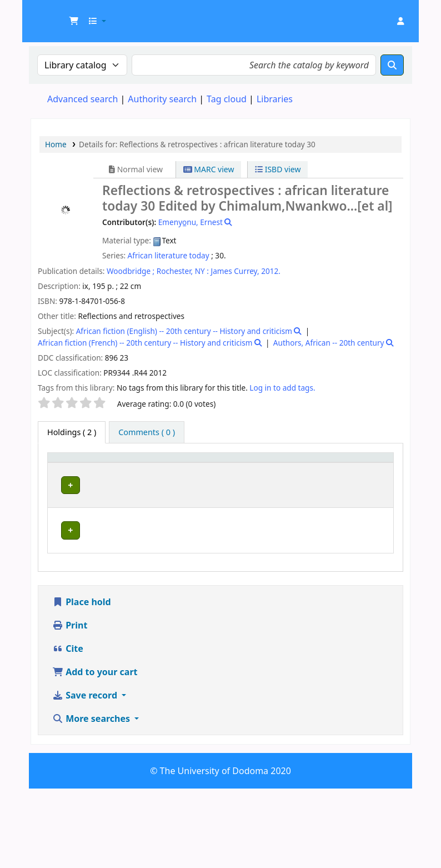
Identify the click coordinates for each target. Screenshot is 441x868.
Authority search (162, 99)
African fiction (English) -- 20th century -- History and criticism (184, 331)
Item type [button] (62, 468)
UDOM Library (59, 16)
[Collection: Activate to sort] (195, 468)
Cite (68, 728)
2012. (271, 271)
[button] (74, 21)
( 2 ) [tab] (72, 432)
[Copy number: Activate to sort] (319, 468)
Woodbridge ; (131, 271)
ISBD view (278, 169)
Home (56, 144)
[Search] (392, 65)
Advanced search (82, 99)
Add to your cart (95, 751)
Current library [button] (111, 468)
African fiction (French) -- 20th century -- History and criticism (145, 343)
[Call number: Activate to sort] (259, 468)
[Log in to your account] (400, 21)
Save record (86, 775)
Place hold (82, 681)
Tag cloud (227, 99)
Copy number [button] (312, 468)
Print (70, 705)
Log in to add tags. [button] (282, 388)
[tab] (147, 432)
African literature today (169, 255)
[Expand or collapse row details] (371, 521)
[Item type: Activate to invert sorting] (70, 468)
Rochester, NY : (183, 271)
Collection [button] (189, 473)
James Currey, (235, 271)
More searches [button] (92, 798)
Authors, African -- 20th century (329, 343)
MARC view (209, 169)
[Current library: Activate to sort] (128, 468)
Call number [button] (247, 468)
